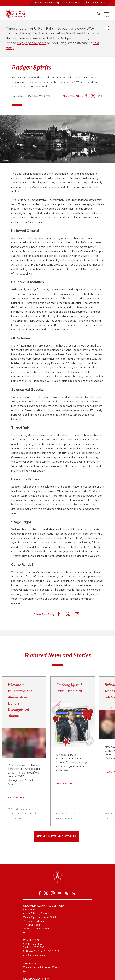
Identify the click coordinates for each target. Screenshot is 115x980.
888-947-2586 (51, 951)
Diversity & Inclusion (34, 921)
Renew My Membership (47, 2)
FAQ (25, 932)
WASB (26, 971)
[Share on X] (93, 96)
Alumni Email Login (95, 2)
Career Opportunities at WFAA (40, 917)
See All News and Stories (56, 836)
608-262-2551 (31, 951)
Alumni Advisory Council (36, 913)
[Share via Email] (100, 96)
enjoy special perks (32, 43)
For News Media (32, 925)
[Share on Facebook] (86, 96)
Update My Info (72, 2)
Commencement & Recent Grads (41, 967)
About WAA (29, 910)
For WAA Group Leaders (36, 929)
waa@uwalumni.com (34, 955)
